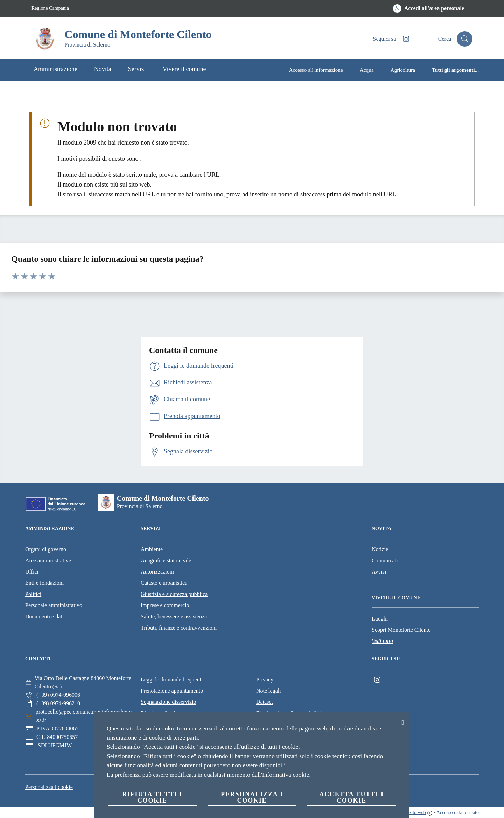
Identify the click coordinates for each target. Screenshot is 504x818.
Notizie (380, 549)
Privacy (265, 680)
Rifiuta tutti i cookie (152, 797)
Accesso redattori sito (458, 813)
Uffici (32, 572)
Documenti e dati (44, 616)
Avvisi (379, 572)
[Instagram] (402, 39)
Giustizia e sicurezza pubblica (174, 594)
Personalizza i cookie (49, 787)
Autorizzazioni (157, 572)
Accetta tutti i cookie (351, 797)
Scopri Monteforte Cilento (401, 630)
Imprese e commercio (165, 605)
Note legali (269, 691)
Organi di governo (46, 549)
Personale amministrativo (54, 605)
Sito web (417, 813)
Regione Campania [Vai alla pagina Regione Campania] (50, 8)
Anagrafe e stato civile (166, 560)
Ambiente (152, 549)
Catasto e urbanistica (164, 583)
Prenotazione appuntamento (172, 691)
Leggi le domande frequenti (172, 680)
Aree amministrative (48, 560)
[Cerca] (464, 39)
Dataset (265, 702)
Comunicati (385, 560)
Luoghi (380, 619)
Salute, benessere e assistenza (174, 616)
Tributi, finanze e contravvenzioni (179, 628)
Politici (33, 594)
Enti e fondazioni (44, 583)
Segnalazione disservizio (169, 702)
